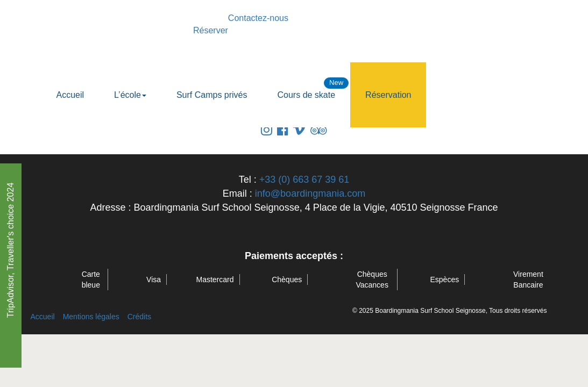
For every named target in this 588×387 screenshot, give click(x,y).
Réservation (388, 95)
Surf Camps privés (212, 95)
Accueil (70, 95)
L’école (130, 95)
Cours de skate (307, 95)
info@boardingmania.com (310, 193)
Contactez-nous (258, 18)
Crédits (139, 317)
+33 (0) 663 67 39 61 (304, 180)
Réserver (211, 30)
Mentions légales (91, 317)
